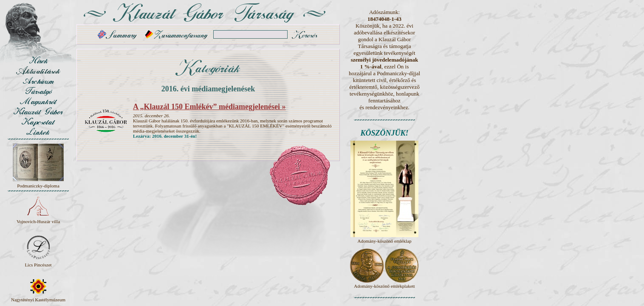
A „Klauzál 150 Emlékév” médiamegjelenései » (209, 107)
